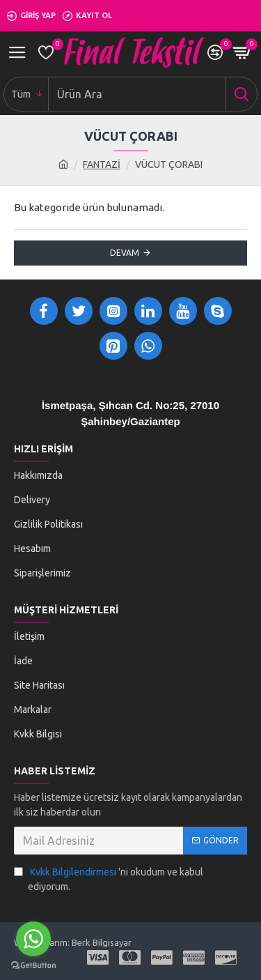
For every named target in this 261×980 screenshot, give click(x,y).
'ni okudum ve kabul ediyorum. (109, 879)
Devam (125, 253)
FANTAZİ (102, 164)
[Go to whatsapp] (33, 939)
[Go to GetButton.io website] (33, 966)
